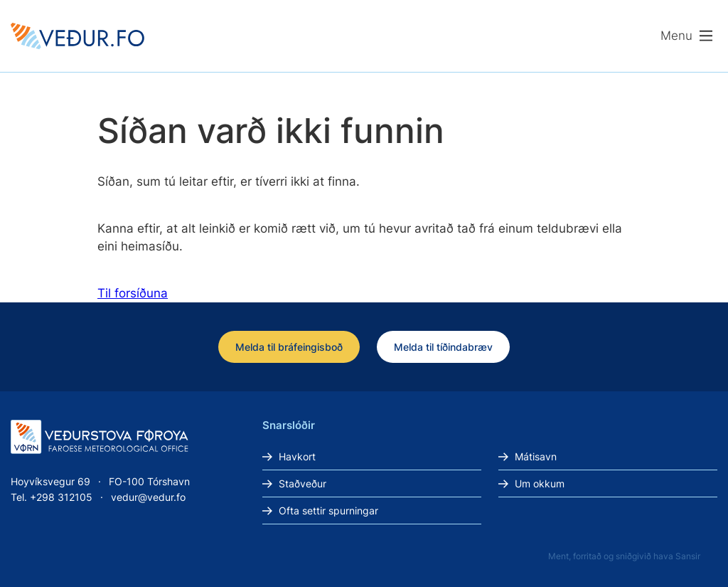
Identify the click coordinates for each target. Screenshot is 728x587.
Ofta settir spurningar (328, 511)
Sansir (688, 556)
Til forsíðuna (133, 293)
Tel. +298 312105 (52, 497)
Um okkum (540, 483)
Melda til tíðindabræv (443, 347)
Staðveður (303, 483)
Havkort (297, 456)
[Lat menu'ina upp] (687, 36)
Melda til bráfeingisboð (289, 347)
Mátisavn (536, 456)
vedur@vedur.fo (148, 497)
